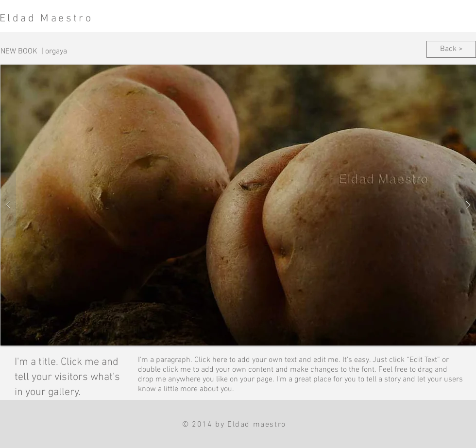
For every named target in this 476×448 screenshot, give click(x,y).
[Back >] (451, 49)
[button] (238, 205)
